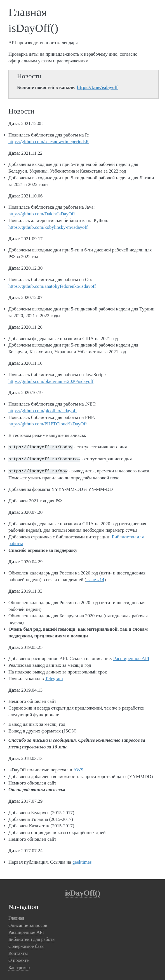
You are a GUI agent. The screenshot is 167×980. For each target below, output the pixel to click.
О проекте (18, 959)
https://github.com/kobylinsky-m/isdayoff (48, 227)
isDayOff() (83, 891)
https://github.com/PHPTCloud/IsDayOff (48, 424)
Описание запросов (28, 924)
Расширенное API (131, 657)
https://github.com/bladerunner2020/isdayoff (51, 381)
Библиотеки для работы (32, 938)
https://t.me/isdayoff (97, 87)
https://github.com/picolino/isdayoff (43, 411)
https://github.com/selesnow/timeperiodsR (49, 142)
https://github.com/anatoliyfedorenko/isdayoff (52, 286)
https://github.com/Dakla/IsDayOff (42, 214)
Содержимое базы (26, 945)
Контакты (18, 952)
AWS (78, 768)
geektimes (82, 860)
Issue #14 (95, 578)
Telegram (54, 677)
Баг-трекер (19, 966)
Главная (16, 916)
